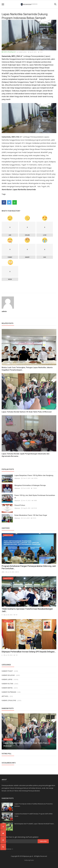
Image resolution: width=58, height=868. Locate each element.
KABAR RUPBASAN (9, 692)
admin (4, 311)
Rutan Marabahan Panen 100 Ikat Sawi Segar (31, 515)
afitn (3, 572)
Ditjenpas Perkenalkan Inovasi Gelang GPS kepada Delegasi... (29, 652)
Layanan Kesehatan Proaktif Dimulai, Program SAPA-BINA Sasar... (34, 815)
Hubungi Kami (29, 860)
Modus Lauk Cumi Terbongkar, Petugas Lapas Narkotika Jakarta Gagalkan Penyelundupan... (27, 369)
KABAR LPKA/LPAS (9, 700)
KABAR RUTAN (7, 684)
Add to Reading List (9, 52)
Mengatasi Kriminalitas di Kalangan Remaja (30, 485)
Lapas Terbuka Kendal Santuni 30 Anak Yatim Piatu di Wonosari (27, 412)
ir (2, 615)
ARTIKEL (5, 696)
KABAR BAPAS (7, 688)
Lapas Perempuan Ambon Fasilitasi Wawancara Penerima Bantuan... (34, 805)
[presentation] (48, 717)
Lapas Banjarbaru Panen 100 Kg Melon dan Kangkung (34, 475)
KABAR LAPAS (22, 52)
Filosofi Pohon (20, 505)
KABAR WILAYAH (8, 675)
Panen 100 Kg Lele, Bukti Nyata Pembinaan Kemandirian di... (35, 496)
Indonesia (8, 849)
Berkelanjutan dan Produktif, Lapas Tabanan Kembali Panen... (35, 824)
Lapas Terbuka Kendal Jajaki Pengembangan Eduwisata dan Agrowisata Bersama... (26, 455)
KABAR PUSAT (7, 671)
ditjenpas (17, 478)
